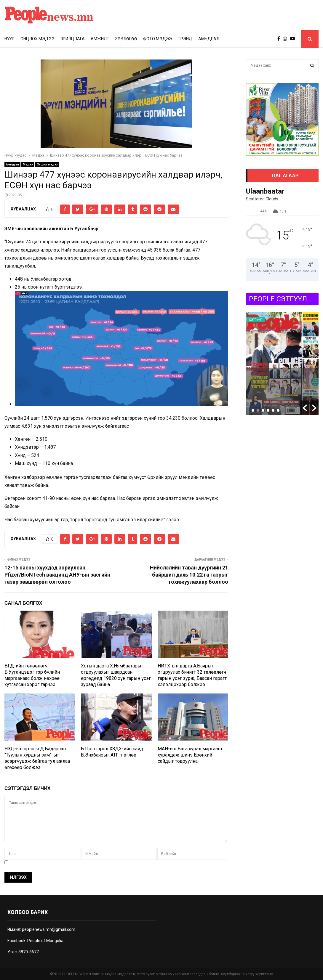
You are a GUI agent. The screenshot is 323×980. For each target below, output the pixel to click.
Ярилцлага (73, 39)
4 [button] (268, 410)
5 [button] (273, 410)
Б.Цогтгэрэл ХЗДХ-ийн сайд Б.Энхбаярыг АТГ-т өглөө (112, 752)
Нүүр (9, 39)
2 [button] (258, 410)
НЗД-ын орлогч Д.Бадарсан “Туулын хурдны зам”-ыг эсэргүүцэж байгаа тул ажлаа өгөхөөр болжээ (37, 758)
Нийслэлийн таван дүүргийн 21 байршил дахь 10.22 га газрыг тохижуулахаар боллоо (189, 575)
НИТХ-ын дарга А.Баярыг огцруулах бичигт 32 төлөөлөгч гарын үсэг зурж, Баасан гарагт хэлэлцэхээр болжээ (192, 675)
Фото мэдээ (157, 39)
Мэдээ (28, 164)
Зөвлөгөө (126, 39)
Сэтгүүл (256, 320)
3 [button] (263, 410)
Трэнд (185, 39)
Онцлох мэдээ (37, 39)
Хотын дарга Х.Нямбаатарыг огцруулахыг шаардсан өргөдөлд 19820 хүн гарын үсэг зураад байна (116, 675)
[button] (305, 408)
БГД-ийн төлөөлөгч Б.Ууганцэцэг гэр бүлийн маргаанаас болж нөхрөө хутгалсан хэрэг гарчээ (32, 675)
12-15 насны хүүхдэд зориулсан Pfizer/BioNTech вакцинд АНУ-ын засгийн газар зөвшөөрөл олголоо (57, 575)
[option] (282, 363)
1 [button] (253, 410)
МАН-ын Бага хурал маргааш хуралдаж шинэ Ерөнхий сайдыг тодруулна (190, 755)
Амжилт (100, 39)
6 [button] (278, 410)
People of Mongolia (45, 941)
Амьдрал (209, 39)
